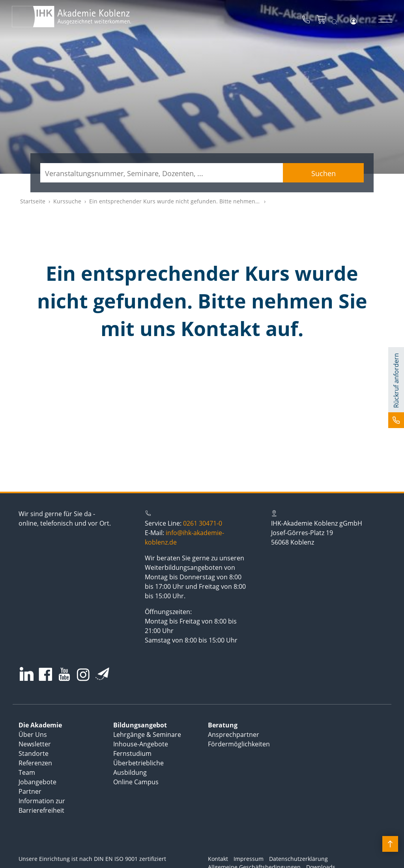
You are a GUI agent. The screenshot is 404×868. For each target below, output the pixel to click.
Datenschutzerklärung (298, 859)
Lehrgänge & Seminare (147, 735)
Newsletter (35, 744)
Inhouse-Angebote (141, 744)
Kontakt (218, 859)
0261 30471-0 (203, 523)
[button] (396, 388)
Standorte (34, 753)
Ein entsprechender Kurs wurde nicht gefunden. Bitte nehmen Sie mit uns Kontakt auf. (205, 201)
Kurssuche (67, 201)
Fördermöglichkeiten (239, 744)
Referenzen (35, 763)
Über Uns (33, 735)
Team (27, 772)
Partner (30, 791)
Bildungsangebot (140, 725)
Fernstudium (132, 753)
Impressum (249, 859)
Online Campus (136, 782)
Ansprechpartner (234, 735)
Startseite (33, 201)
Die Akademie (40, 725)
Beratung (223, 725)
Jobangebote (37, 782)
